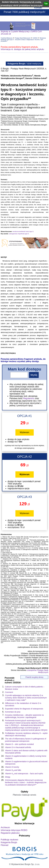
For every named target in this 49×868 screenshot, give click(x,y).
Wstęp (8, 777)
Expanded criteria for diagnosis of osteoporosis (24, 709)
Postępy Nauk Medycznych (23, 38)
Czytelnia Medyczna (7, 38)
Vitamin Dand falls (13, 770)
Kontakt (38, 8)
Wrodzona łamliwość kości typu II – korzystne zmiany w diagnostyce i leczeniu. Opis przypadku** (23, 39)
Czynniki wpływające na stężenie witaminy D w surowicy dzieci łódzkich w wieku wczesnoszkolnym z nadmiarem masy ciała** (26, 698)
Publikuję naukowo (9, 840)
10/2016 (35, 38)
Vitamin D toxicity (12, 767)
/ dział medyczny (25, 64)
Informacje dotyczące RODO (14, 830)
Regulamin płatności (10, 833)
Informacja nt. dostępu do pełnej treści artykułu (22, 49)
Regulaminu (29, 398)
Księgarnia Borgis (9, 842)
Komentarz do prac (13, 712)
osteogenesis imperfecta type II (19, 234)
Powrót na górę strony (34, 677)
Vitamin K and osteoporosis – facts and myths (24, 774)
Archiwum (5, 827)
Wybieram (25, 432)
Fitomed (5, 845)
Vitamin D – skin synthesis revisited (19, 744)
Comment (9, 692)
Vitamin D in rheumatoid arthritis (18, 747)
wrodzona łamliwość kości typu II (23, 231)
